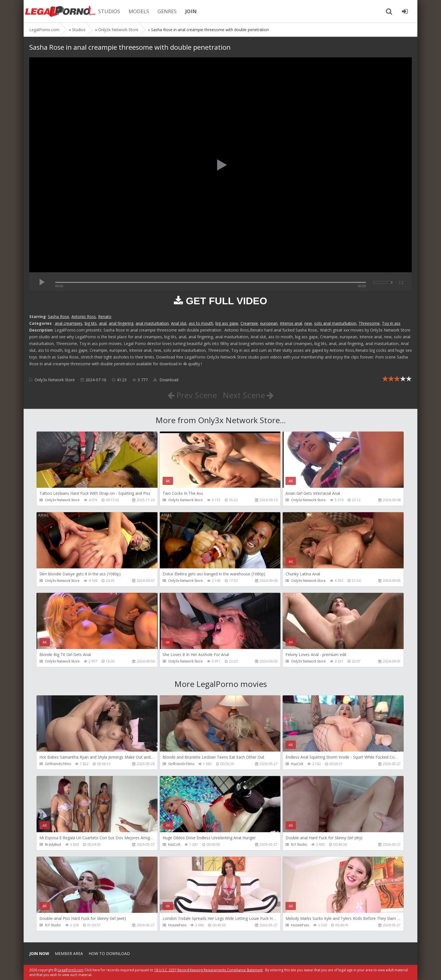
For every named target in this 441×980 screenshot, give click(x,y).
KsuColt (297, 764)
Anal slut (179, 323)
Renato (105, 317)
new (308, 323)
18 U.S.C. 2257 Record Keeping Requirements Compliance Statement (208, 970)
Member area (69, 953)
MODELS (139, 11)
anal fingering (121, 323)
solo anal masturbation (335, 323)
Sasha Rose (58, 317)
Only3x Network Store (55, 380)
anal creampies (69, 323)
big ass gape (227, 323)
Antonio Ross (84, 317)
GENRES (167, 11)
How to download (109, 953)
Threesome (369, 323)
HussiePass (177, 925)
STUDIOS (109, 11)
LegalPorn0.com (71, 970)
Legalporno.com (60, 11)
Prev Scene (192, 395)
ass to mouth (201, 323)
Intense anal (291, 323)
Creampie (249, 323)
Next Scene (248, 395)
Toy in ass (391, 323)
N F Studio (299, 844)
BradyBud (53, 844)
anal (103, 323)
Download (166, 380)
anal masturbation (152, 323)
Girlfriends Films (58, 764)
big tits (91, 323)
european (269, 323)
